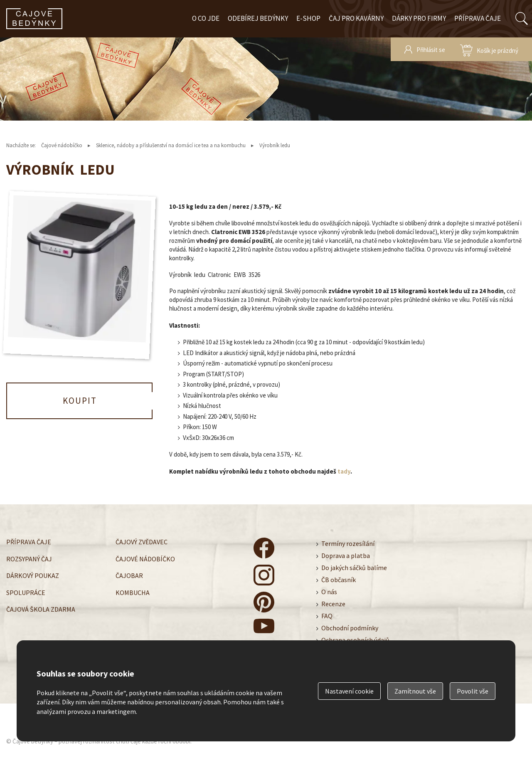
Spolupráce (26, 593)
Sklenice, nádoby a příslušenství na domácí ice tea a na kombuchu (171, 145)
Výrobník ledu (275, 145)
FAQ (327, 616)
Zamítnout (415, 691)
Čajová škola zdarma (41, 609)
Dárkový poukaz (33, 575)
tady (344, 471)
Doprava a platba (346, 556)
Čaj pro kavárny (356, 18)
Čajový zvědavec (142, 542)
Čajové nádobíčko (62, 145)
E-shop (308, 18)
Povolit (473, 691)
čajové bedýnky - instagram (264, 575)
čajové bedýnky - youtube (264, 629)
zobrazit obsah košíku (489, 49)
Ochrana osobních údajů (355, 640)
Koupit (80, 401)
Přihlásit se (431, 50)
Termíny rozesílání (348, 543)
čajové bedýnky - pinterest (264, 602)
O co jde (206, 18)
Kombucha (133, 593)
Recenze (333, 604)
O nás (329, 592)
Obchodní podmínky (350, 628)
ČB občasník (339, 580)
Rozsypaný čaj (29, 559)
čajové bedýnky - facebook (264, 548)
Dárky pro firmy (419, 18)
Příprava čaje (478, 18)
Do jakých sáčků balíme (354, 568)
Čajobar (129, 575)
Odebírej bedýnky (258, 18)
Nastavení (349, 691)
